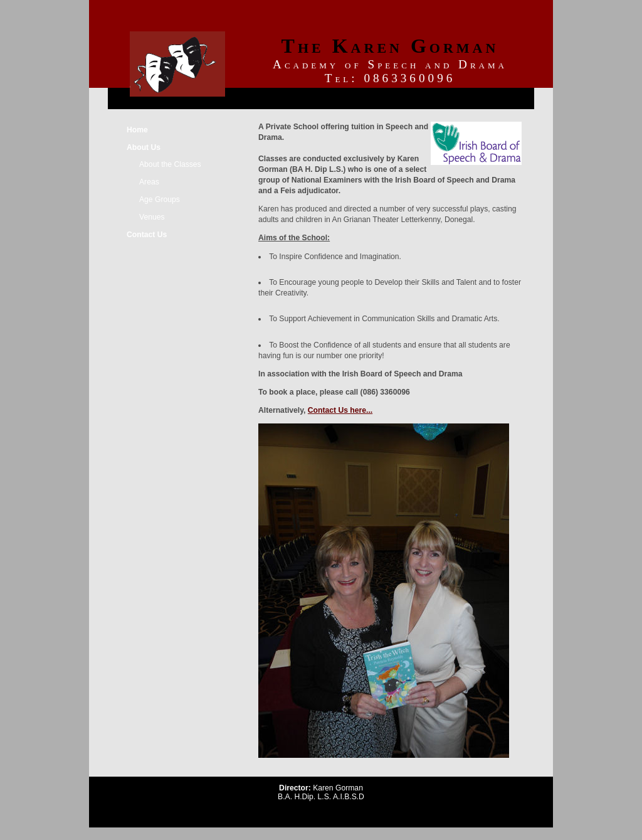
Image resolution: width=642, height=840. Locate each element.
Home (137, 130)
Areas (149, 182)
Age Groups (160, 199)
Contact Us (147, 235)
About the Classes (170, 164)
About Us (144, 147)
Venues (152, 217)
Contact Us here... (340, 410)
